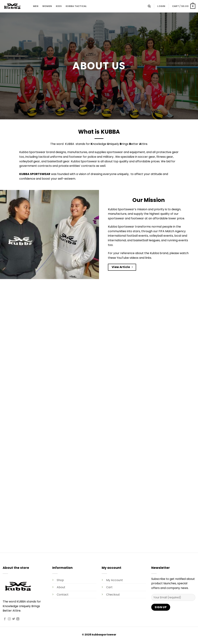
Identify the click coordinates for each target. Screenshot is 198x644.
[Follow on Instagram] (9, 619)
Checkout (113, 595)
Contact (63, 595)
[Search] (149, 6)
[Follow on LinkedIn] (18, 619)
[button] (161, 6)
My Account (115, 580)
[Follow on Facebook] (5, 619)
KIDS (59, 6)
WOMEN (47, 6)
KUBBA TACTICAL (76, 6)
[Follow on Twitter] (14, 619)
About (61, 587)
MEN (36, 6)
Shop (60, 580)
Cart (109, 587)
